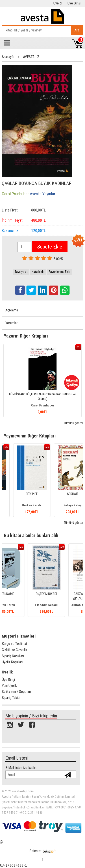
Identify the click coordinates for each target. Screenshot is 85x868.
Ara (77, 30)
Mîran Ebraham (22, 505)
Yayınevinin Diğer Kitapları (30, 436)
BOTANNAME (22, 594)
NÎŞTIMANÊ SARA (22, 494)
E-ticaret (35, 851)
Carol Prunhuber (43, 405)
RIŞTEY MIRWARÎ (63, 594)
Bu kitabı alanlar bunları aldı (31, 535)
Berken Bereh (63, 505)
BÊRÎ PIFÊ (63, 494)
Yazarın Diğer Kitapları (26, 336)
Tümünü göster (74, 423)
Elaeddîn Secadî (63, 605)
